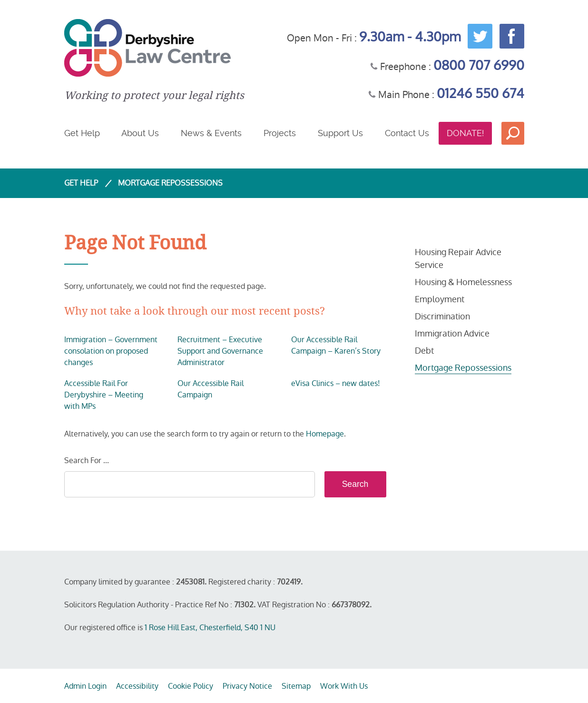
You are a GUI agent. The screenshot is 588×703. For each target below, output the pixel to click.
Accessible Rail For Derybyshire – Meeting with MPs (104, 395)
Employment (440, 299)
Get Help (82, 133)
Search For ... (87, 460)
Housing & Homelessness (463, 282)
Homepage (325, 434)
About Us (140, 133)
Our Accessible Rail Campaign (211, 389)
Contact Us (407, 133)
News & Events (211, 133)
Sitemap (296, 686)
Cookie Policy (191, 686)
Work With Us (344, 686)
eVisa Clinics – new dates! (336, 383)
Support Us (340, 133)
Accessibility (137, 686)
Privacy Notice (247, 686)
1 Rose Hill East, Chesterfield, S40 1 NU (210, 628)
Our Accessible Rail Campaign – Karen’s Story (336, 345)
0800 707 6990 (479, 65)
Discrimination (442, 316)
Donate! (465, 133)
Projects (280, 133)
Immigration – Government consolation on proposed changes (111, 351)
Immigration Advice (452, 333)
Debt (424, 351)
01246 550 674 (480, 94)
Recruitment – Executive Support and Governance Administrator (220, 351)
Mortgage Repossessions (463, 368)
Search (513, 133)
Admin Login (85, 686)
